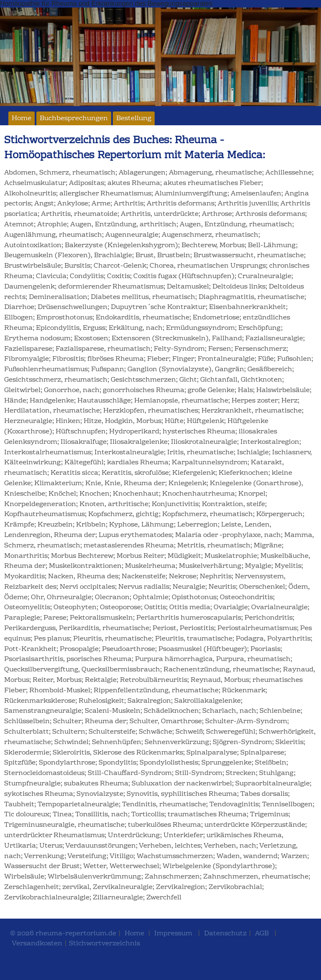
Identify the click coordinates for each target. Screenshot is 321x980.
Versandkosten (37, 944)
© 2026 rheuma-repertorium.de (63, 934)
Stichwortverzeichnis (104, 944)
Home (22, 119)
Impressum (173, 934)
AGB (262, 934)
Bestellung (134, 119)
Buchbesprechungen (74, 119)
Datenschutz (225, 934)
